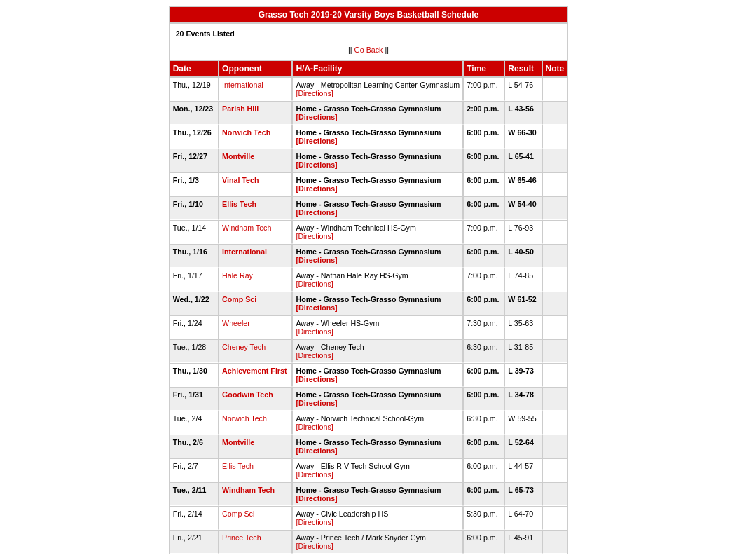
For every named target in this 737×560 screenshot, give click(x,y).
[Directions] (314, 93)
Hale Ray (237, 275)
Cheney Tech (244, 347)
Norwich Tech (246, 132)
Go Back (369, 50)
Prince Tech (241, 538)
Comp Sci (239, 299)
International (243, 85)
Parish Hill (240, 109)
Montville (238, 156)
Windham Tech (247, 228)
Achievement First (254, 371)
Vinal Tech (240, 180)
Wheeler (236, 323)
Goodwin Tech (248, 395)
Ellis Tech (239, 204)
